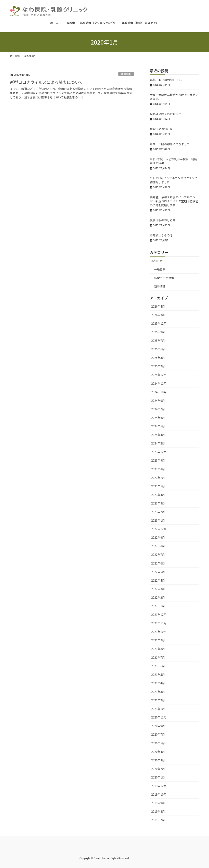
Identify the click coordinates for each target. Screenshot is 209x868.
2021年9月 (158, 640)
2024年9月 (158, 401)
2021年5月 (158, 675)
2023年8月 (158, 469)
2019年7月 (158, 820)
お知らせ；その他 (161, 235)
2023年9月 (158, 460)
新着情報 (126, 74)
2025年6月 (158, 349)
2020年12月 (159, 717)
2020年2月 (158, 769)
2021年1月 (158, 709)
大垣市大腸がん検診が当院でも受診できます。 (174, 97)
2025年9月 (158, 332)
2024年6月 (158, 418)
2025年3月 (158, 358)
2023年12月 (159, 452)
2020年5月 (158, 743)
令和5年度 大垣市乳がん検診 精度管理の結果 (173, 161)
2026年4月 (158, 306)
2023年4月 (158, 495)
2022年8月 (158, 546)
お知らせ (157, 261)
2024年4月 (158, 435)
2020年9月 (158, 726)
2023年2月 (158, 512)
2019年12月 (159, 786)
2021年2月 (158, 700)
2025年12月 (159, 323)
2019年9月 (158, 803)
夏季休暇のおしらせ (163, 220)
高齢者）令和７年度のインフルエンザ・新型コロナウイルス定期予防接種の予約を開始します (174, 201)
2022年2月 (158, 597)
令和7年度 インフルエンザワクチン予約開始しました (174, 180)
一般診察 (160, 269)
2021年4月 (158, 683)
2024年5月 (158, 426)
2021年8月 (158, 649)
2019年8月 (158, 811)
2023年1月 (158, 520)
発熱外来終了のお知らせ (165, 114)
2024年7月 (158, 409)
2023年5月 (158, 486)
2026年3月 (158, 315)
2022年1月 (158, 606)
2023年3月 (158, 503)
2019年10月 (159, 794)
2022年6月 (158, 563)
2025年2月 (158, 366)
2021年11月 (159, 623)
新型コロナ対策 (164, 278)
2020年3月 (158, 760)
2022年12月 (159, 529)
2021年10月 (159, 632)
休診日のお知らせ (161, 129)
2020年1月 (158, 777)
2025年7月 (158, 341)
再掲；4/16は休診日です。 (167, 80)
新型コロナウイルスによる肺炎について (46, 82)
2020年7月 (158, 734)
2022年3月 (158, 589)
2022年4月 (158, 580)
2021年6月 (158, 666)
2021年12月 (159, 615)
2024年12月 (159, 375)
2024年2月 (158, 443)
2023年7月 (158, 478)
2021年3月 (158, 692)
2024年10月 (159, 392)
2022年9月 (158, 537)
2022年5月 (158, 572)
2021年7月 (158, 657)
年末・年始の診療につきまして (170, 144)
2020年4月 (158, 752)
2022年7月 (158, 555)
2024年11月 (159, 383)
